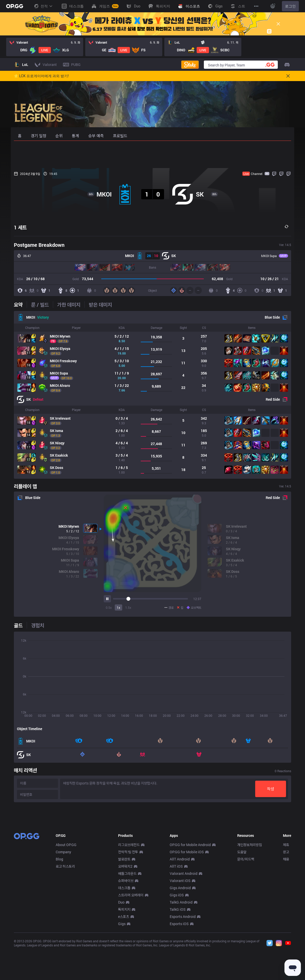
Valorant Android (184, 949)
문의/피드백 (246, 935)
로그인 (290, 6)
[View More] (256, 6)
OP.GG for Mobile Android (190, 921)
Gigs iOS (177, 971)
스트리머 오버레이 (131, 971)
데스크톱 (124, 964)
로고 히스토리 (65, 942)
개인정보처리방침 (250, 921)
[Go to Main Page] (15, 6)
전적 (43, 6)
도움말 (242, 928)
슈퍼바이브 (126, 957)
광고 (286, 928)
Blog (59, 935)
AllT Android (180, 935)
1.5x (128, 607)
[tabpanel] (153, 395)
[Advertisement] (153, 154)
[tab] (20, 305)
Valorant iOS (180, 957)
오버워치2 (125, 942)
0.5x (109, 607)
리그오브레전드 (129, 921)
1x (118, 607)
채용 (286, 935)
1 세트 (20, 227)
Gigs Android (180, 964)
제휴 (286, 921)
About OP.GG (66, 921)
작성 (271, 789)
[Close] (278, 24)
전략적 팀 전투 (128, 928)
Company (63, 928)
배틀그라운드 (127, 949)
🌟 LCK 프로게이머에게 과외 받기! (41, 76)
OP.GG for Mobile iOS (187, 928)
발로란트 (124, 935)
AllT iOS (176, 942)
